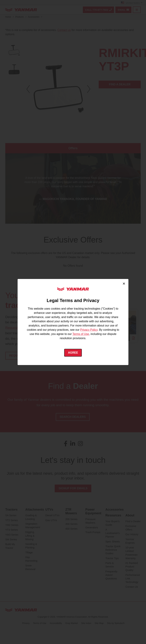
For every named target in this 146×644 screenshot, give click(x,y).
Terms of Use (81, 334)
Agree (73, 353)
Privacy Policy (89, 330)
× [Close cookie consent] (124, 284)
